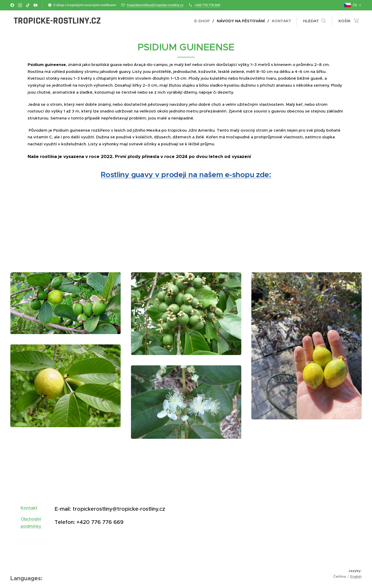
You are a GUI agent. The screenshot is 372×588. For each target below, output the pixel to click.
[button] (314, 21)
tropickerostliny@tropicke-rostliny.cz (155, 5)
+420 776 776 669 (207, 5)
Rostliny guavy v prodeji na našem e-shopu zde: (186, 175)
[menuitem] (204, 21)
